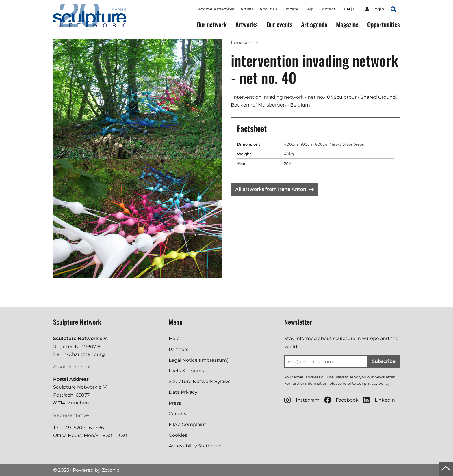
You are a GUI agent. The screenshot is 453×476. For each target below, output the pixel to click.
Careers (178, 414)
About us (269, 9)
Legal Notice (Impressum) (199, 360)
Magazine (347, 24)
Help (309, 9)
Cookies (178, 435)
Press (175, 403)
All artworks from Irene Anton (274, 189)
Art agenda (314, 24)
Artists (247, 9)
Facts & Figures (186, 371)
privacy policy (377, 383)
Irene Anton (245, 43)
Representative (71, 415)
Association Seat (72, 367)
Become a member (215, 9)
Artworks (247, 24)
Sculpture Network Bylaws (199, 381)
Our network (212, 24)
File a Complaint (187, 424)
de (356, 9)
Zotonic (111, 470)
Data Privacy (183, 392)
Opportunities (384, 24)
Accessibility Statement (196, 446)
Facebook (341, 400)
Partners (179, 349)
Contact (327, 9)
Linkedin (379, 400)
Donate (291, 9)
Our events (279, 24)
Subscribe (384, 361)
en (347, 9)
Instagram (302, 400)
